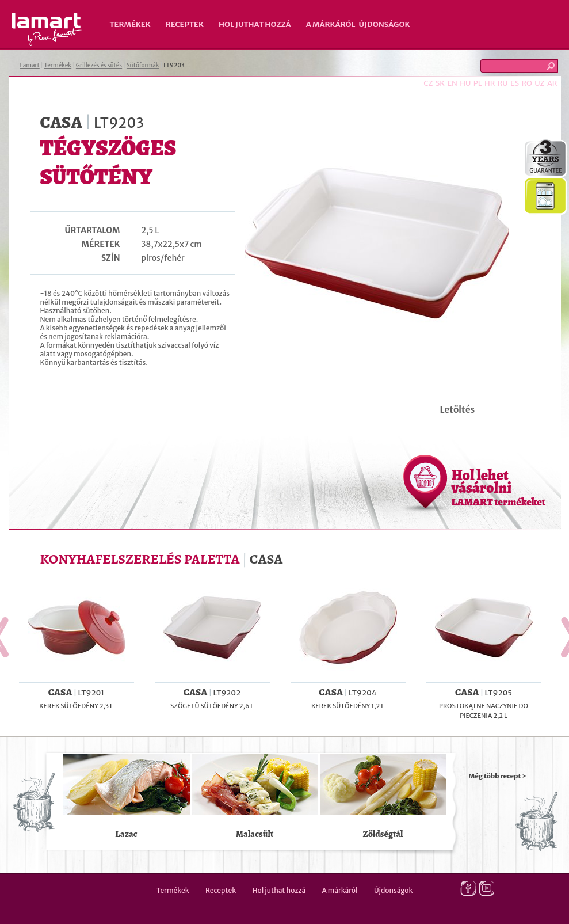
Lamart (47, 29)
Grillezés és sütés (99, 65)
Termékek (130, 24)
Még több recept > (498, 776)
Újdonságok (385, 24)
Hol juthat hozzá (255, 24)
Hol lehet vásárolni (499, 487)
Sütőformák (143, 65)
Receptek (185, 24)
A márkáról (331, 24)
